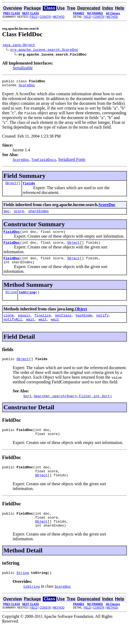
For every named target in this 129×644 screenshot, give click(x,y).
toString (27, 300)
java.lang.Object (19, 46)
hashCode (84, 324)
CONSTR (45, 17)
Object (11, 186)
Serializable (23, 69)
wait (30, 329)
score (19, 215)
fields (29, 186)
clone (9, 324)
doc (6, 215)
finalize (43, 324)
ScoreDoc (27, 87)
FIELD (34, 17)
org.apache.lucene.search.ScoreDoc (44, 50)
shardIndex (39, 215)
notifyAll (13, 329)
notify (102, 324)
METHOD (59, 17)
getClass (63, 324)
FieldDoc (12, 236)
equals (24, 324)
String (11, 300)
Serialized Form (72, 162)
